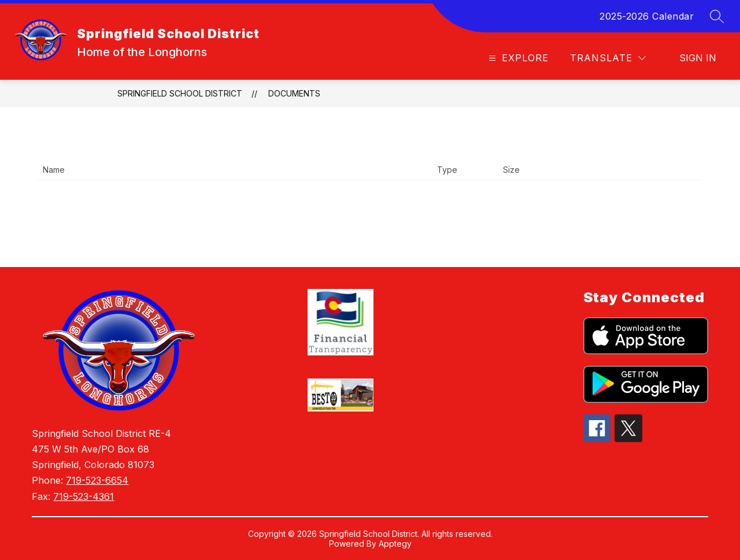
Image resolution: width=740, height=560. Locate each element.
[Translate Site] (608, 58)
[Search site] (717, 16)
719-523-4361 (84, 496)
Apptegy (395, 544)
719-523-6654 (97, 480)
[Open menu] (517, 58)
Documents (294, 93)
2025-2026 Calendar (647, 16)
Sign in (698, 58)
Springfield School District (180, 93)
